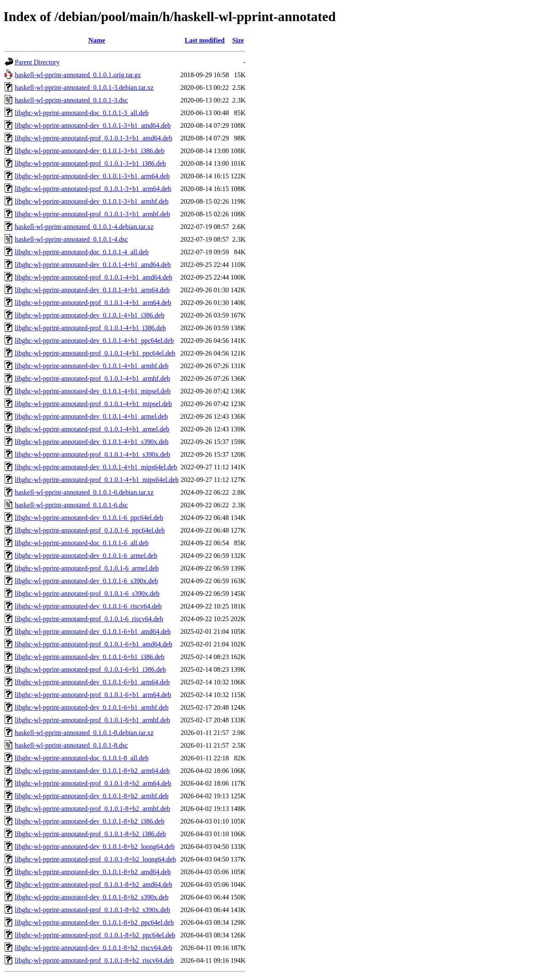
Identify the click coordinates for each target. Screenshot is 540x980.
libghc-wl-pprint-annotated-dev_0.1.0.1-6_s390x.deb (86, 581)
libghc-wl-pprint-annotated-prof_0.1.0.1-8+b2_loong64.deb (95, 859)
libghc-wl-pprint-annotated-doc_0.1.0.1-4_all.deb (82, 252)
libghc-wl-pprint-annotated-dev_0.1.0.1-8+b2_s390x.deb (92, 897)
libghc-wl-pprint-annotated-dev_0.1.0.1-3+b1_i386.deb (90, 151)
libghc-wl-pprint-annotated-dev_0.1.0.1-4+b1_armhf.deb (92, 366)
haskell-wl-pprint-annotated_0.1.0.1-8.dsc (71, 745)
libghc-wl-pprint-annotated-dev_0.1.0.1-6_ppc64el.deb (89, 518)
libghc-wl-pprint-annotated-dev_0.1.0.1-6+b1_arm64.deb (92, 682)
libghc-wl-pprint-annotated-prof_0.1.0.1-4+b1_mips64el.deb (97, 480)
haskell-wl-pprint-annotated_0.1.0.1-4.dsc (71, 239)
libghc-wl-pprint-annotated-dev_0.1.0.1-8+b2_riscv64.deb (93, 948)
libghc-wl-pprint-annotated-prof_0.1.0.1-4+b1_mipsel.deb (93, 404)
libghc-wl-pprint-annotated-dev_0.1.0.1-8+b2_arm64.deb (92, 771)
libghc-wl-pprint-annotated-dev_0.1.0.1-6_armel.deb (86, 556)
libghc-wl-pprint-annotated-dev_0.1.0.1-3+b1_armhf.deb (92, 201)
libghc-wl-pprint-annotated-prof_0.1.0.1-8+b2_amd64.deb (93, 884)
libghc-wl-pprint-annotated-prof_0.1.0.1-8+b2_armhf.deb (92, 809)
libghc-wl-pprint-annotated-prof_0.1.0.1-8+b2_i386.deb (90, 834)
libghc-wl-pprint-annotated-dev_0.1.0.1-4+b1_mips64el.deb (96, 467)
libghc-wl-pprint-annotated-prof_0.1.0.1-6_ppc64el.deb (90, 530)
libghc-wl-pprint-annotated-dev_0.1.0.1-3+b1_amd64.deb (93, 125)
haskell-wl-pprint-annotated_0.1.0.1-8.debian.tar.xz (84, 733)
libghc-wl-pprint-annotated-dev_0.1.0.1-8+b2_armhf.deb (92, 796)
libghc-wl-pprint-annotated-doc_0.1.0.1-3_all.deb (82, 113)
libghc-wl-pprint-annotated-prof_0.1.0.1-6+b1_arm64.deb (93, 695)
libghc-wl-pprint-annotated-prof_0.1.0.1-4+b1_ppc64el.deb (95, 353)
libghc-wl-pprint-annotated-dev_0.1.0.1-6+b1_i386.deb (90, 657)
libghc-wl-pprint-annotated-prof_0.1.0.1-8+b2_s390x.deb (92, 910)
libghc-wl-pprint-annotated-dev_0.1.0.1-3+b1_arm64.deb (92, 176)
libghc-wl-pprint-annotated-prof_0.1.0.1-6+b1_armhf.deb (92, 720)
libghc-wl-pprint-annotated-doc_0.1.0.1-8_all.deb (82, 758)
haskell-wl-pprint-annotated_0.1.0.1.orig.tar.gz (78, 75)
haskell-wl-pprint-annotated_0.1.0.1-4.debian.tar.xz (84, 227)
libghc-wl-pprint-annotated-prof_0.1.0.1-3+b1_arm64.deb (93, 189)
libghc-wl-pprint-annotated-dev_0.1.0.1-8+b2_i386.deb (90, 821)
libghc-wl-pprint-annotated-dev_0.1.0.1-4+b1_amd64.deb (93, 265)
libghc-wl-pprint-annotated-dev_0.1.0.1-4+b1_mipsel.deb (93, 391)
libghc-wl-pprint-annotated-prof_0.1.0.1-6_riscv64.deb (89, 619)
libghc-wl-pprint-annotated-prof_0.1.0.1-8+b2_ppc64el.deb (95, 935)
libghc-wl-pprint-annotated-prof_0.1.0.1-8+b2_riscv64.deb (94, 960)
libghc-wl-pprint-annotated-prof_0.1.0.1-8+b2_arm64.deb (93, 783)
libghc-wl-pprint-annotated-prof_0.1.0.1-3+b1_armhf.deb (92, 214)
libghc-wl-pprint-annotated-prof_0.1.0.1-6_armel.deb (87, 568)
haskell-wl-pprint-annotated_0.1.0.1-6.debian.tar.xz (84, 492)
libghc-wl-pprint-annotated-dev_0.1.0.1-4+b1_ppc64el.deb (94, 341)
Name (97, 40)
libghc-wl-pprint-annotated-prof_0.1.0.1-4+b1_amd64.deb (93, 277)
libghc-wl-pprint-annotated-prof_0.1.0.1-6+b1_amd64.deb (93, 644)
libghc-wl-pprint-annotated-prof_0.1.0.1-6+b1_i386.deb (90, 669)
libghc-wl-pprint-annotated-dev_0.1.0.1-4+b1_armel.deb (91, 416)
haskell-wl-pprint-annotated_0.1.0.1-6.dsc (71, 505)
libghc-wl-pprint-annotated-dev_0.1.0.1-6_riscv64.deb (88, 606)
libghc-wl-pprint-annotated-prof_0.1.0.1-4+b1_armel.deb (92, 429)
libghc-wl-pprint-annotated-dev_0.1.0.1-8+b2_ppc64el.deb (94, 922)
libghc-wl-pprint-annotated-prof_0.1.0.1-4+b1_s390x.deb (92, 454)
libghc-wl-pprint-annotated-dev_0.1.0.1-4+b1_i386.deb (90, 315)
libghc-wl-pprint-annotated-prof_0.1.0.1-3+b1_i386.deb (90, 163)
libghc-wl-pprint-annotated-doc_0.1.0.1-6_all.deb (82, 543)
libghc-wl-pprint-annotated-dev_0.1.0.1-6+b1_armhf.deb (92, 707)
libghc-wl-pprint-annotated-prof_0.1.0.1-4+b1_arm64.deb (93, 303)
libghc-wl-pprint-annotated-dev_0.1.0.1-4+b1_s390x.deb (92, 442)
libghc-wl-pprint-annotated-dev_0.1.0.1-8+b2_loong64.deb (95, 847)
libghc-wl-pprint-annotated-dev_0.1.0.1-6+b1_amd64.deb (93, 631)
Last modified (205, 40)
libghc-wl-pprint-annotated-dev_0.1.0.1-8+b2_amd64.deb (93, 872)
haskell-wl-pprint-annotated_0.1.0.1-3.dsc (71, 100)
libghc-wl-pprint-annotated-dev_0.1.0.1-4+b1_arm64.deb (92, 290)
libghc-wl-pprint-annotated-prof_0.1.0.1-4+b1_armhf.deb (92, 378)
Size (238, 40)
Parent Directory (37, 62)
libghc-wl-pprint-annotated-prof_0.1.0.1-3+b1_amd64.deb (93, 138)
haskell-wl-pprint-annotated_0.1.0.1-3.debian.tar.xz (84, 87)
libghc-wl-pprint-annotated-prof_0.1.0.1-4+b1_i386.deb (90, 328)
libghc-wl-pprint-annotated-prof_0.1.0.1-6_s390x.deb (87, 594)
